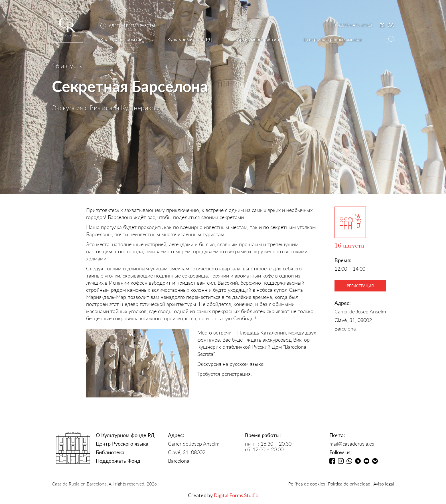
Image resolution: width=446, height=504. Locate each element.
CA (391, 25)
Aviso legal (384, 484)
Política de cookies (307, 484)
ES (382, 25)
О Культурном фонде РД (125, 435)
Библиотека (110, 452)
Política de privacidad (349, 484)
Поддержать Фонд (118, 461)
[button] (131, 26)
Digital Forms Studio (236, 495)
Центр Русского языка (122, 444)
